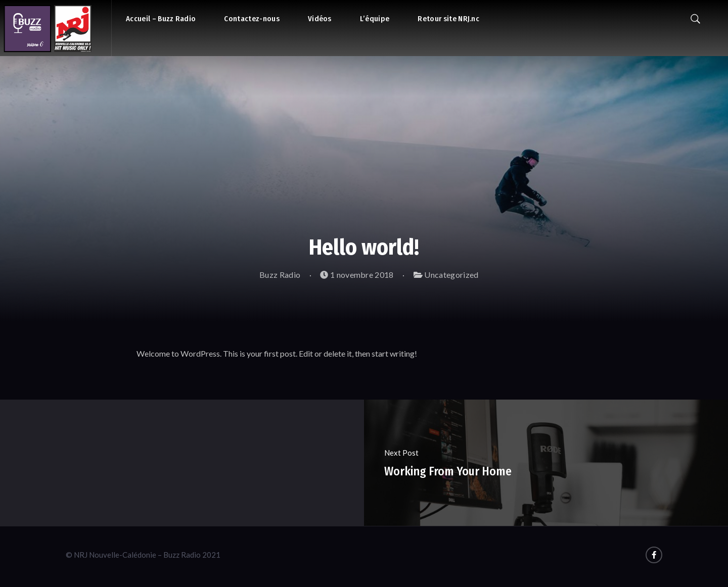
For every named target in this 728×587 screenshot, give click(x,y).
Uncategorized (451, 275)
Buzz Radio (275, 275)
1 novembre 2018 (357, 275)
